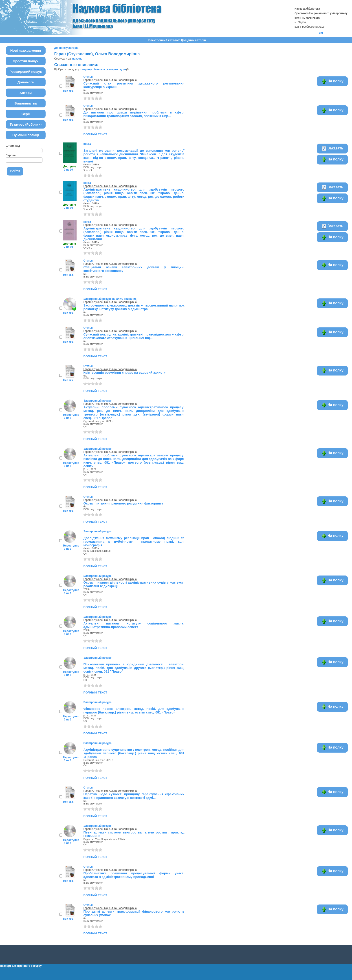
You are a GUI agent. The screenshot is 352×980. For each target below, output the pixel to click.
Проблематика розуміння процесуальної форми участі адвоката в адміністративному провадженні (134, 875)
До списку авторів (66, 48)
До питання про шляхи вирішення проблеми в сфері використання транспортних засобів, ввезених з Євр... (134, 114)
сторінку (86, 69)
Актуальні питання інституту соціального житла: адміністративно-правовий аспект (134, 625)
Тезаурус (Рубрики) (26, 124)
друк (123, 69)
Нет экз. (68, 91)
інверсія (100, 69)
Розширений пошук (26, 72)
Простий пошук (26, 61)
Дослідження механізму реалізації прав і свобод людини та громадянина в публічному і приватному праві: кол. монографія (134, 542)
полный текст (95, 134)
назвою (77, 59)
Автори (26, 93)
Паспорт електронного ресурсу (21, 966)
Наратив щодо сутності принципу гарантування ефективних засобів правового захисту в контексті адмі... (134, 796)
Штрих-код (13, 146)
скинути (112, 69)
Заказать (332, 149)
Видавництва (25, 103)
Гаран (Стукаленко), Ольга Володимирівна (110, 80)
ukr (321, 33)
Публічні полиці (26, 135)
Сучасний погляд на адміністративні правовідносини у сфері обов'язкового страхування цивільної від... (134, 336)
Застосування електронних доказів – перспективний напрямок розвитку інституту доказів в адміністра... (134, 307)
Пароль (11, 155)
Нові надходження (26, 50)
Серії (26, 114)
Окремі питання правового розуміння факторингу (123, 503)
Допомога (26, 82)
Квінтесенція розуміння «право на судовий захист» (124, 373)
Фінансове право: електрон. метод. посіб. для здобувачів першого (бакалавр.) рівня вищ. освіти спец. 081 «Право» (134, 711)
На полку (332, 81)
